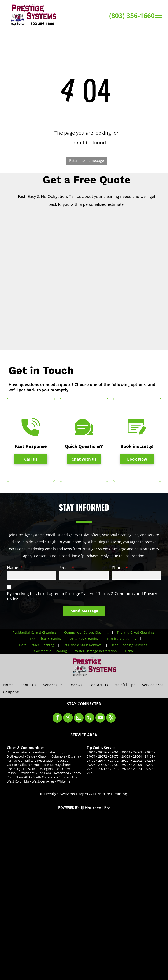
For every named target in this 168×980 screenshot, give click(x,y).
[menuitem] (35, 632)
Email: (65, 568)
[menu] (158, 16)
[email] (79, 718)
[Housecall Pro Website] (96, 808)
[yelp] (111, 718)
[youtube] (100, 718)
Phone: (118, 568)
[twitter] (68, 718)
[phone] (89, 718)
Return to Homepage (87, 160)
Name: (13, 568)
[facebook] (57, 718)
